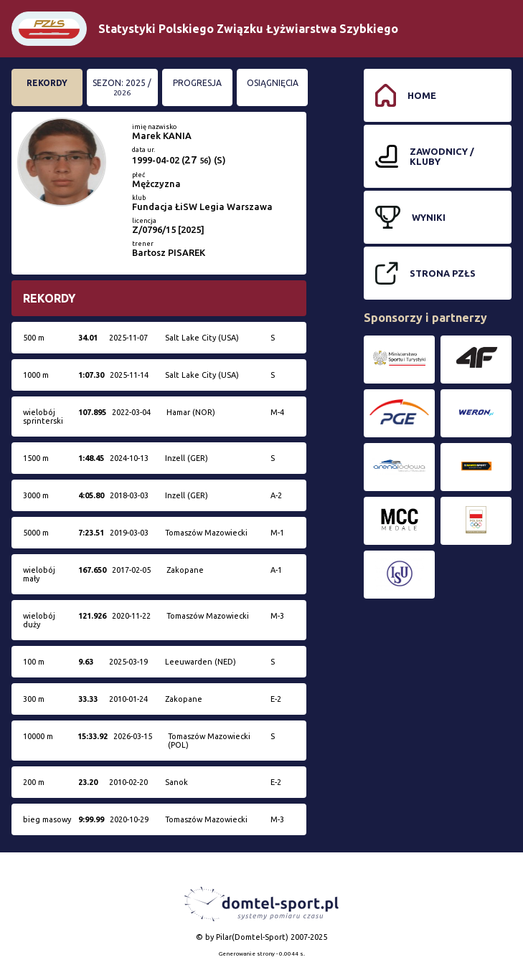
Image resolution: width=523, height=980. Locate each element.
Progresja (197, 83)
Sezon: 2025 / (122, 87)
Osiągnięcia (273, 83)
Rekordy (47, 83)
